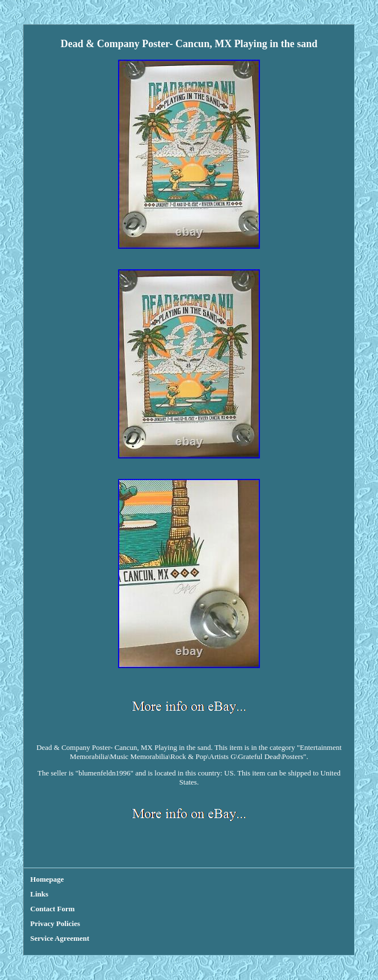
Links (39, 894)
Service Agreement (60, 938)
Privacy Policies (55, 923)
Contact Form (52, 909)
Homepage (47, 879)
